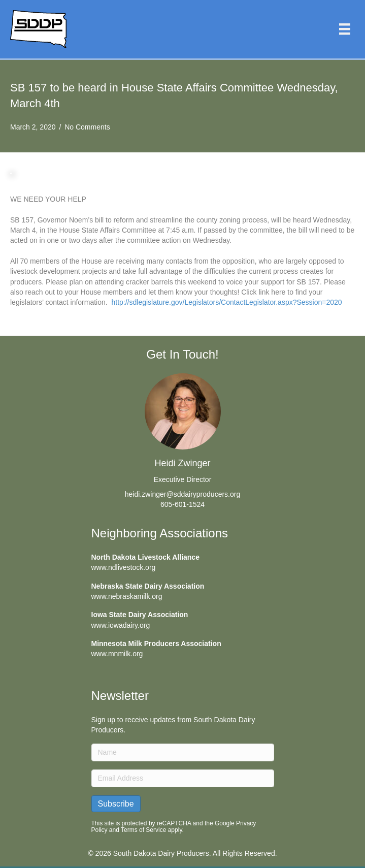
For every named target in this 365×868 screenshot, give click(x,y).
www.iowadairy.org (121, 625)
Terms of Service (143, 830)
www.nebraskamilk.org (127, 596)
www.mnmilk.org (117, 654)
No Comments (87, 127)
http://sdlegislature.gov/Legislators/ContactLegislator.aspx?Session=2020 (226, 302)
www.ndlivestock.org (124, 567)
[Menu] (345, 29)
